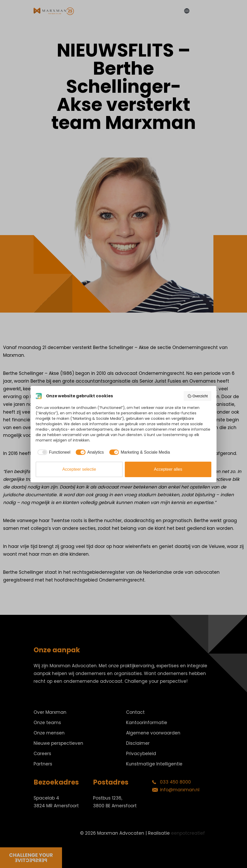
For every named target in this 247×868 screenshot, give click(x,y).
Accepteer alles (168, 469)
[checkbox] (53, 452)
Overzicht (198, 396)
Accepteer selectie (79, 469)
